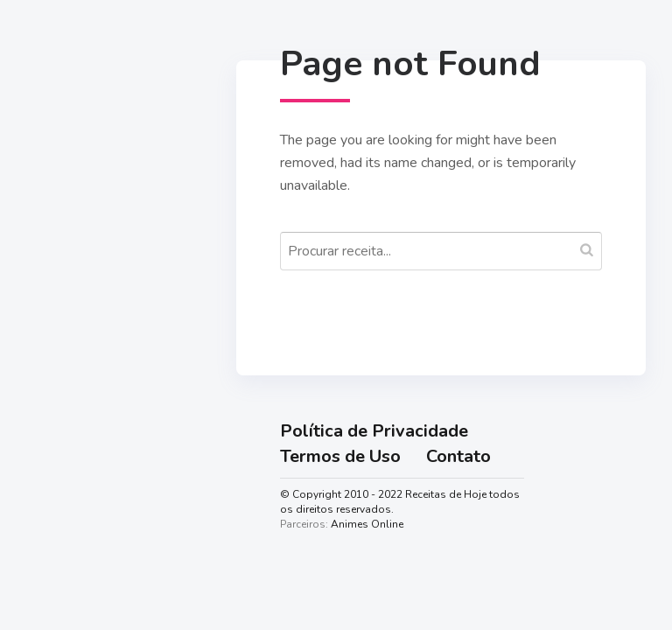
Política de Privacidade (374, 431)
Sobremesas (80, 440)
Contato (458, 456)
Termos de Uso (340, 456)
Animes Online (367, 524)
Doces (58, 359)
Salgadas (69, 400)
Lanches (64, 481)
